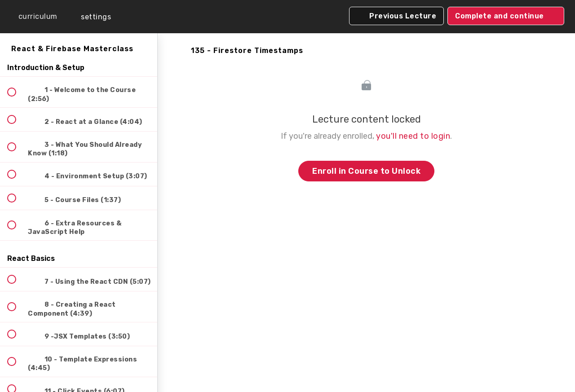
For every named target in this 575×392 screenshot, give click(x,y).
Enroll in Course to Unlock (366, 171)
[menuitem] (90, 17)
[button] (31, 17)
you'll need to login (413, 136)
